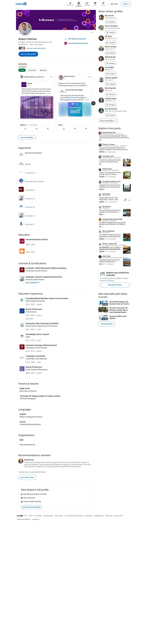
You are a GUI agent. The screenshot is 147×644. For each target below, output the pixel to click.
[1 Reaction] (101, 140)
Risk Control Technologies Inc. (77, 98)
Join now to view (27, 477)
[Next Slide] (93, 103)
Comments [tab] (32, 70)
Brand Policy (109, 516)
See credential (33, 283)
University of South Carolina (36, 271)
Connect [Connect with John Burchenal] (111, 115)
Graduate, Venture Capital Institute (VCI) (44, 277)
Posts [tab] (22, 70)
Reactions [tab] (43, 70)
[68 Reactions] (103, 152)
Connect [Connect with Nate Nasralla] (111, 94)
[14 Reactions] (102, 214)
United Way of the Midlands (36, 359)
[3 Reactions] (102, 189)
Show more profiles (108, 121)
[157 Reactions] (103, 202)
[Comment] (37, 129)
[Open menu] (92, 32)
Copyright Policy (99, 516)
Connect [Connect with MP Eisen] (111, 43)
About (31, 516)
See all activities (27, 137)
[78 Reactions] (103, 239)
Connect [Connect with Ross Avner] (111, 22)
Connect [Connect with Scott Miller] (111, 74)
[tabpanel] (56, 102)
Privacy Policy (59, 516)
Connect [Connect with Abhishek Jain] (111, 63)
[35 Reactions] (103, 251)
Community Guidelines (24, 519)
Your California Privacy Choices (74, 516)
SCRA (28, 337)
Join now (114, 4)
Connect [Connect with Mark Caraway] (111, 53)
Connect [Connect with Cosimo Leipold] (111, 84)
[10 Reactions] (101, 227)
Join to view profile (28, 54)
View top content (115, 285)
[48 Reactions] (103, 177)
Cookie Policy (88, 516)
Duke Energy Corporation (35, 301)
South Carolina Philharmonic (37, 370)
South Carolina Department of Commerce (42, 326)
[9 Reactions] (61, 125)
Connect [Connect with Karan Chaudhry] (111, 32)
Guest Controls (119, 516)
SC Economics (31, 312)
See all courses (107, 324)
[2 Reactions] (101, 164)
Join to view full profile (31, 507)
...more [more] (48, 93)
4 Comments (33, 125)
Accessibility (38, 516)
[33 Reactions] (102, 264)
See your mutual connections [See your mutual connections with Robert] (36, 48)
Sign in (126, 4)
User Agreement (48, 516)
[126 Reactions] (24, 125)
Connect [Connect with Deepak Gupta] (111, 105)
